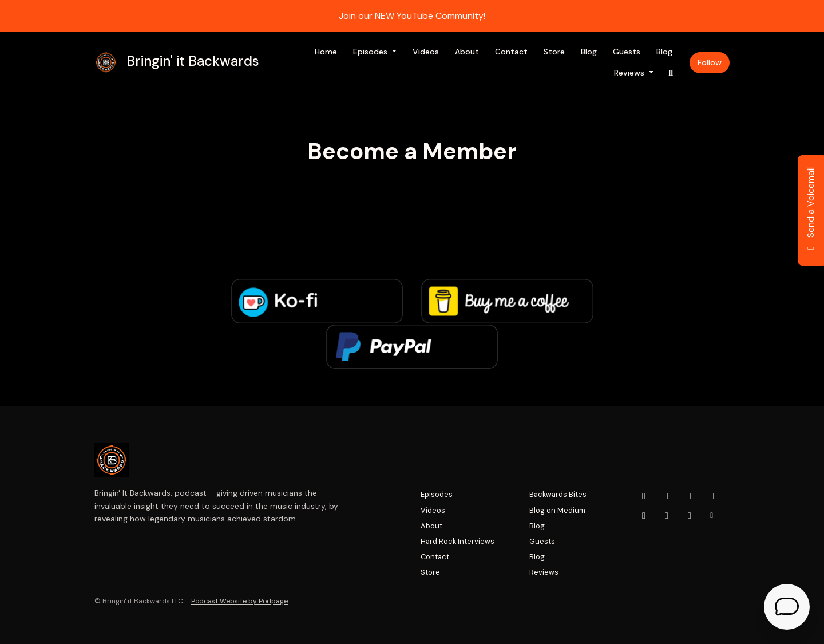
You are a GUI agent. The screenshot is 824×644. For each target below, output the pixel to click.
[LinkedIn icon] (644, 516)
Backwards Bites (558, 494)
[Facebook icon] (690, 496)
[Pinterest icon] (690, 516)
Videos (426, 52)
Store (554, 52)
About (467, 52)
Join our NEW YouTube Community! (412, 16)
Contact (511, 52)
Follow (710, 62)
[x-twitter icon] (712, 496)
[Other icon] (713, 516)
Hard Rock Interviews (457, 541)
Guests (627, 52)
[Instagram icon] (667, 496)
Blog (589, 52)
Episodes (371, 52)
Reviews (630, 73)
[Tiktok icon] (667, 516)
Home (326, 52)
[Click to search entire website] (671, 73)
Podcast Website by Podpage (239, 601)
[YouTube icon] (644, 496)
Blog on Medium (557, 510)
